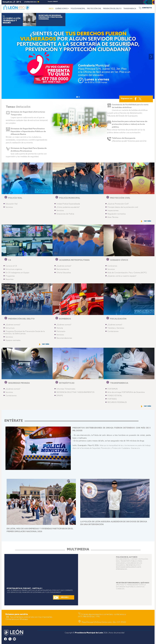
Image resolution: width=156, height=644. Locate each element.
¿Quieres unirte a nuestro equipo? (122, 276)
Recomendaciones (64, 338)
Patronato (61, 331)
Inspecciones (113, 211)
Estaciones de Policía (65, 214)
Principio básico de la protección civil (123, 207)
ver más (147, 221)
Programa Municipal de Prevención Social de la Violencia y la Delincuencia (24, 333)
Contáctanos (113, 331)
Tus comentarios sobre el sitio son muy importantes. (31, 617)
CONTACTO (147, 8)
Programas (10, 276)
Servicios (9, 207)
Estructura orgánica (14, 269)
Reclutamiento (63, 269)
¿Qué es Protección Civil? (118, 204)
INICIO (52, 8)
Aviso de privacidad (117, 633)
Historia (60, 328)
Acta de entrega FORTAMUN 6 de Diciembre (126, 392)
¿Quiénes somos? (64, 266)
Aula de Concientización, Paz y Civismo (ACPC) (127, 273)
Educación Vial (11, 204)
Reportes (9, 279)
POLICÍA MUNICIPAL (78, 9)
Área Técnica (113, 217)
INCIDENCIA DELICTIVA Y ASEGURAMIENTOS (75, 392)
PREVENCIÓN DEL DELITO (112, 9)
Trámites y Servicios (116, 328)
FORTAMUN (112, 389)
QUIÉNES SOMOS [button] (61, 9)
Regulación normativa (117, 214)
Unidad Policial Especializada (68, 204)
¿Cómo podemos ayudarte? (68, 207)
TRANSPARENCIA (130, 9)
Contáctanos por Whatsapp (17, 619)
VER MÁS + (65, 597)
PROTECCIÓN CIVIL (94, 9)
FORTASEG (112, 399)
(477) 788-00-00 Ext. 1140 (89, 617)
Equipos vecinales (13, 340)
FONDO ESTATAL (115, 396)
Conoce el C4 (11, 266)
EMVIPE (60, 396)
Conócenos (112, 266)
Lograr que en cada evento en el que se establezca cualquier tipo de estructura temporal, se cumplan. (27, 118)
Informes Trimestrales (66, 389)
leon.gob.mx (7, 2)
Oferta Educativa (64, 273)
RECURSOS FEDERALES (117, 402)
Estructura (10, 328)
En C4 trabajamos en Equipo (17, 273)
